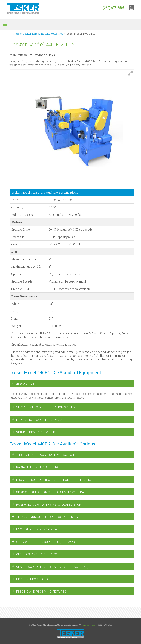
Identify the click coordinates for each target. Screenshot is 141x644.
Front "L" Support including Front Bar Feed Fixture (55, 479)
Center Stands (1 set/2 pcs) (36, 554)
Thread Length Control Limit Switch (43, 454)
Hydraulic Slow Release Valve (38, 419)
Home (17, 34)
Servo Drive (23, 383)
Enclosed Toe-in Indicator (35, 529)
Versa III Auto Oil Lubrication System (44, 407)
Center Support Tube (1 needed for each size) (50, 566)
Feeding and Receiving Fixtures (39, 591)
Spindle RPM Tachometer (34, 432)
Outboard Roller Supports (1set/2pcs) (45, 542)
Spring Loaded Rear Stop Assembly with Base (50, 492)
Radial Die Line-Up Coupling (36, 467)
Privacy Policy (90, 625)
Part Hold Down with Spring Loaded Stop (47, 504)
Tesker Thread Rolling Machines (43, 34)
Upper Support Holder (32, 579)
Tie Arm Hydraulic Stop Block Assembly (45, 517)
